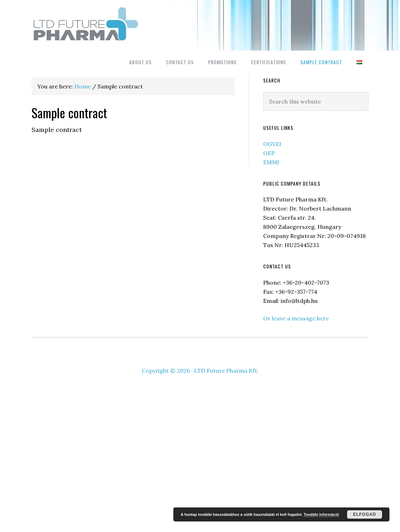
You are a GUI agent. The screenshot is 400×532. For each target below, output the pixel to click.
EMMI (271, 162)
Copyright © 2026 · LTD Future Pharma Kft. (200, 371)
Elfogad (365, 514)
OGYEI (272, 144)
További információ (321, 514)
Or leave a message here (296, 318)
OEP (269, 153)
